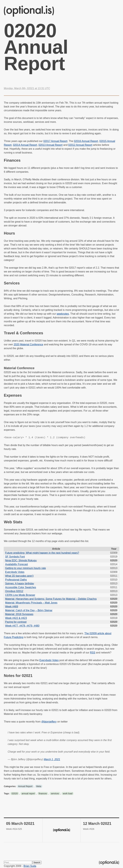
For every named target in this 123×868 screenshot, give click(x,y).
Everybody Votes (15, 572)
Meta (39, 786)
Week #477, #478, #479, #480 (22, 626)
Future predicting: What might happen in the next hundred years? (42, 553)
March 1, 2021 (52, 759)
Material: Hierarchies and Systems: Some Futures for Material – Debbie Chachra (51, 599)
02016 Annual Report (86, 141)
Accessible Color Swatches (21, 587)
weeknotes (63, 314)
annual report (28, 793)
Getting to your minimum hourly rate (25, 568)
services (55, 793)
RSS (93, 653)
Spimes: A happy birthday (20, 583)
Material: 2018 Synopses (19, 614)
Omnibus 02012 (14, 591)
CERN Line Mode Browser (20, 595)
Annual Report (25, 786)
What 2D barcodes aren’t (19, 576)
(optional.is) (29, 11)
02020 (15, 793)
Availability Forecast (16, 564)
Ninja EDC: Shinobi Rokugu (21, 560)
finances (43, 793)
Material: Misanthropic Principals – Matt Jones (31, 603)
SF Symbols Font (15, 557)
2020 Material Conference (28, 344)
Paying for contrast (16, 622)
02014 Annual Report (25, 145)
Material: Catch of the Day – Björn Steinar (29, 610)
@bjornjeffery (49, 722)
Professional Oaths (16, 580)
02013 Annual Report (50, 145)
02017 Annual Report (55, 141)
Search (37, 862)
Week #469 (12, 607)
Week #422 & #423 (16, 618)
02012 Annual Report (80, 145)
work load (68, 793)
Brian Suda (30, 866)
